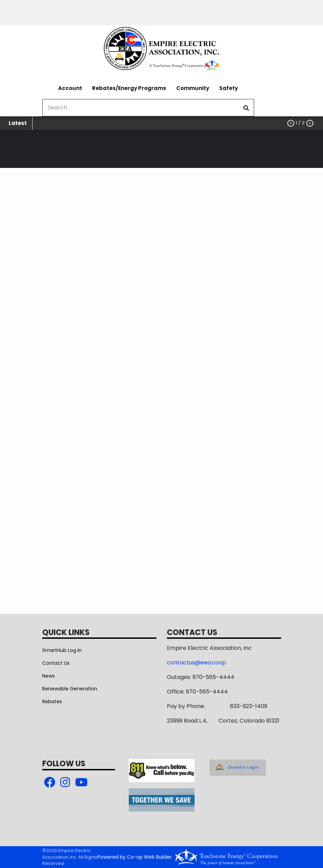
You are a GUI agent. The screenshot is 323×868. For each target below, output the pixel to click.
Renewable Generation (70, 689)
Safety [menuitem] (228, 88)
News (48, 676)
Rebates (52, 701)
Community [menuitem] (193, 88)
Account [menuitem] (70, 88)
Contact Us (56, 663)
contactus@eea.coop (196, 663)
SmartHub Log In (62, 650)
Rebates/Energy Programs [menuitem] (129, 88)
